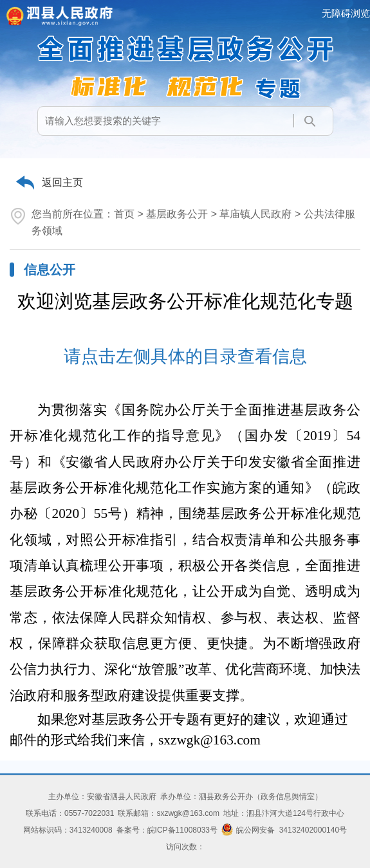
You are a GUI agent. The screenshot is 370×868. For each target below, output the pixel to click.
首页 (124, 214)
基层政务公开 (177, 214)
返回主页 (62, 182)
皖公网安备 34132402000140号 (284, 830)
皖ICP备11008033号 (182, 830)
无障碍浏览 (346, 13)
